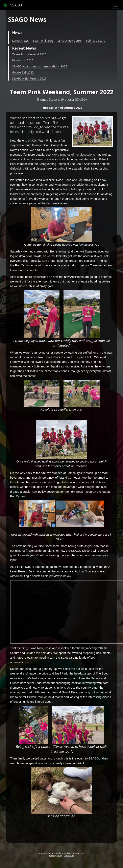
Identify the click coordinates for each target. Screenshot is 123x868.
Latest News (20, 41)
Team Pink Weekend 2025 (29, 54)
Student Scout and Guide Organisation (56, 853)
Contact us (69, 855)
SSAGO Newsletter (70, 41)
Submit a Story (95, 41)
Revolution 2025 (23, 60)
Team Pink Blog (43, 41)
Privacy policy (56, 855)
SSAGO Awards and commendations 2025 (40, 66)
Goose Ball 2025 (23, 72)
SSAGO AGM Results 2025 (29, 78)
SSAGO (13, 5)
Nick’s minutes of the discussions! (73, 155)
